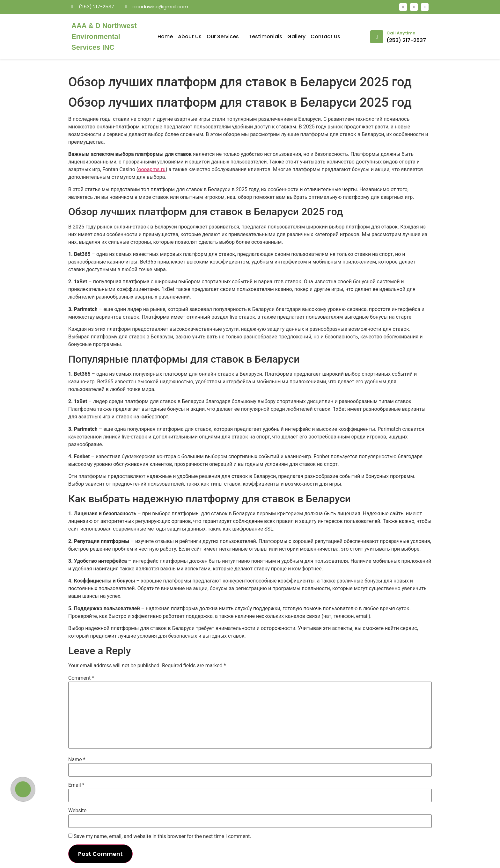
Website (77, 811)
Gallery (296, 36)
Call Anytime (401, 33)
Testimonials (265, 36)
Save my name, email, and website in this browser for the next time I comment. (162, 836)
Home (165, 36)
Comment (81, 678)
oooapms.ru (152, 169)
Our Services (225, 36)
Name (77, 760)
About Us (190, 36)
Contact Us (325, 36)
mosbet (142, 17)
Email (76, 785)
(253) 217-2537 (406, 40)
